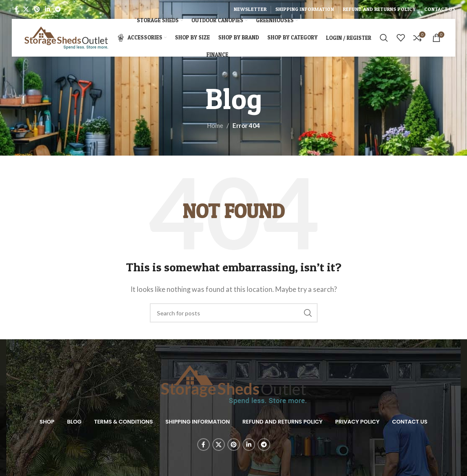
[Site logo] (66, 37)
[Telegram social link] (58, 9)
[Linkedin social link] (47, 9)
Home (215, 125)
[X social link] (26, 9)
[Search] (384, 38)
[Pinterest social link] (37, 9)
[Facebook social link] (16, 9)
